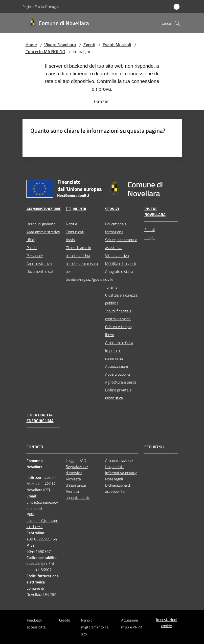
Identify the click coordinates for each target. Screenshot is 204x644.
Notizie (71, 224)
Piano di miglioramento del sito (95, 627)
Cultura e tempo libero (118, 331)
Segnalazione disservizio (77, 470)
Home (31, 45)
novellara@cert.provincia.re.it (42, 524)
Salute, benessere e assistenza (121, 244)
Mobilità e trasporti (121, 263)
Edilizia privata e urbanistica (118, 394)
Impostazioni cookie (167, 623)
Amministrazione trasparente (119, 463)
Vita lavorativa (117, 256)
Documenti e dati (40, 271)
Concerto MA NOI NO (45, 52)
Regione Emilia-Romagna (41, 7)
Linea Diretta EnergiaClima (40, 418)
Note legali (114, 479)
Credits (65, 620)
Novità (80, 209)
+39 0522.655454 (42, 539)
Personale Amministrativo (39, 259)
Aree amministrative (43, 232)
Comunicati (75, 232)
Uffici (31, 240)
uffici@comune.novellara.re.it (42, 505)
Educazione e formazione (116, 228)
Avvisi (71, 240)
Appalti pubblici (117, 374)
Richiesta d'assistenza (76, 482)
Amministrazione (44, 209)
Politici (32, 248)
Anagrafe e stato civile (119, 275)
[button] (177, 23)
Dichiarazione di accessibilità (118, 488)
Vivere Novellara (60, 45)
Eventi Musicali (117, 45)
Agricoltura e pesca (121, 382)
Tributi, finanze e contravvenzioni (118, 315)
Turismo (111, 287)
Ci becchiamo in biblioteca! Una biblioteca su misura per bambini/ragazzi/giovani (82, 263)
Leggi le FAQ (76, 460)
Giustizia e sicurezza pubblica (121, 299)
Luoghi (150, 237)
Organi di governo (41, 224)
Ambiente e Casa (119, 343)
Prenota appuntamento (78, 494)
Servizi (112, 209)
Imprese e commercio (114, 354)
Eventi (89, 45)
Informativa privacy (121, 473)
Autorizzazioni (116, 366)
